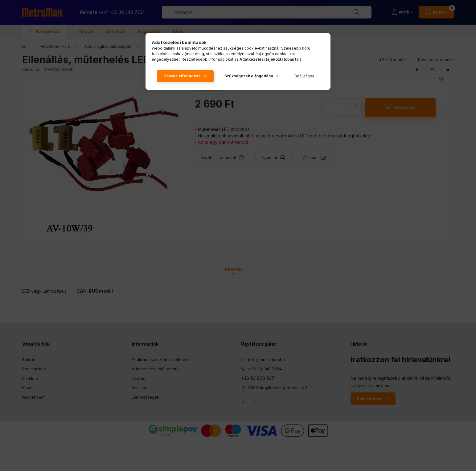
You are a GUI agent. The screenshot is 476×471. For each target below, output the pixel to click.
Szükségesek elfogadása (249, 76)
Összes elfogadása (182, 76)
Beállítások (304, 76)
